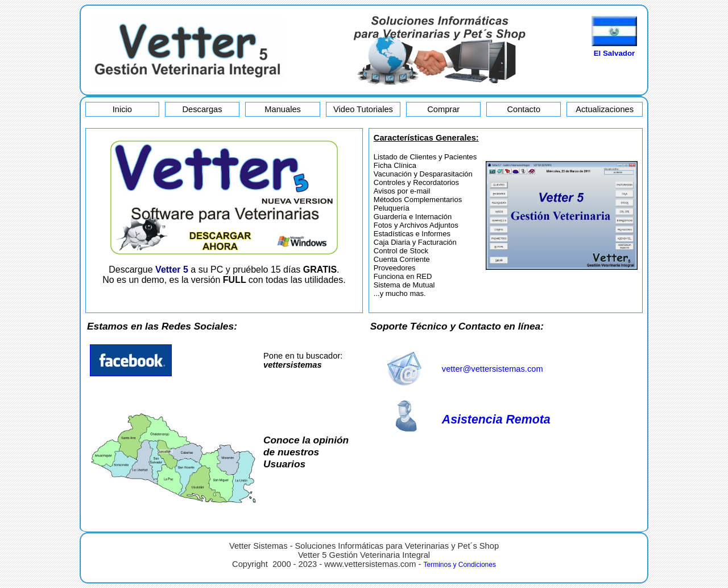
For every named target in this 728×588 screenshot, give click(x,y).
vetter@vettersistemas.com (493, 369)
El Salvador (615, 53)
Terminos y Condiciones (460, 565)
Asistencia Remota (496, 420)
